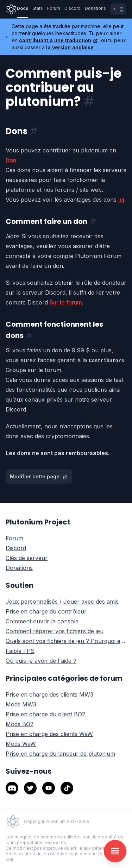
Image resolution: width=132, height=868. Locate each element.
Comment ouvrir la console (42, 621)
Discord (73, 8)
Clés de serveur (27, 558)
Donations (95, 8)
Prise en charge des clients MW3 (49, 694)
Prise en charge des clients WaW (49, 734)
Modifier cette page (39, 477)
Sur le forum (66, 302)
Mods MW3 (21, 704)
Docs (23, 8)
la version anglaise (70, 47)
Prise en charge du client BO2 (45, 714)
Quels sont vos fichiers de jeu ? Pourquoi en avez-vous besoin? (66, 641)
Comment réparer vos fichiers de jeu (55, 631)
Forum (54, 8)
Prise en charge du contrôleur (46, 611)
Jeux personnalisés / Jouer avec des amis (62, 602)
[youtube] (49, 788)
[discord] (12, 788)
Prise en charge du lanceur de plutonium (60, 754)
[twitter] (30, 788)
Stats (38, 8)
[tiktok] (67, 788)
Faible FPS (20, 651)
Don (11, 160)
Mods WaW (21, 744)
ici (121, 200)
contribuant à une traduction (59, 40)
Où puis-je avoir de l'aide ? (41, 661)
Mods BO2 (20, 724)
